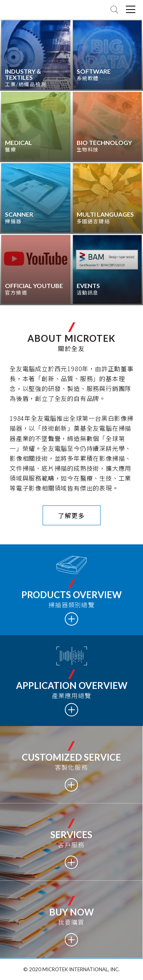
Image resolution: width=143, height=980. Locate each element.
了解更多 (71, 515)
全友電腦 (27, 10)
